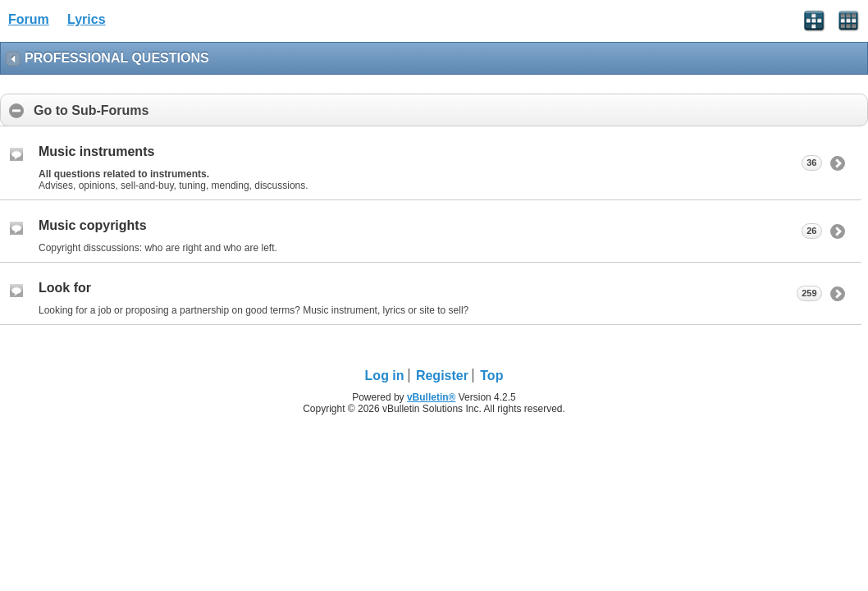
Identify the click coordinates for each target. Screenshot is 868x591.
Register (442, 376)
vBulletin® (432, 397)
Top (491, 376)
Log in (385, 376)
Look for (65, 288)
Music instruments (96, 151)
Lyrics (87, 19)
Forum (29, 19)
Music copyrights (93, 225)
